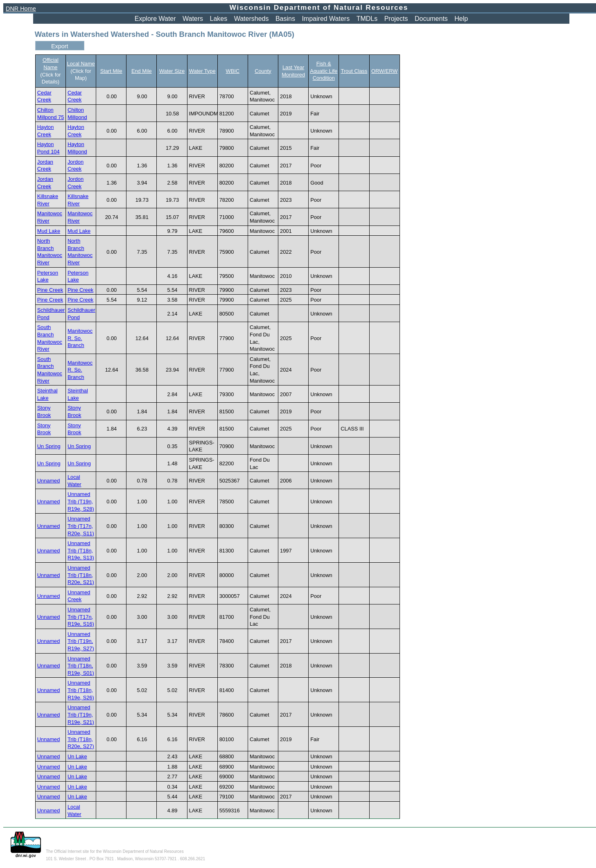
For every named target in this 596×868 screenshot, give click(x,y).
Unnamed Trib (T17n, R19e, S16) (81, 617)
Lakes (219, 19)
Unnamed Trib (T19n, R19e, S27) (81, 641)
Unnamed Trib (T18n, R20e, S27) (81, 739)
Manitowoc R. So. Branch (80, 338)
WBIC (233, 71)
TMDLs (367, 19)
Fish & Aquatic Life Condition (324, 71)
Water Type (202, 71)
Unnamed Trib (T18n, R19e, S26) (81, 690)
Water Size (172, 71)
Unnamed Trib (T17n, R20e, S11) (81, 526)
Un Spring (49, 446)
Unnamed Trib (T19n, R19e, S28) (81, 501)
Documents (431, 19)
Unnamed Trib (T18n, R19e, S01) (81, 666)
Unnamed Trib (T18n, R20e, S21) (81, 575)
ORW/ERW (384, 71)
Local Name (81, 64)
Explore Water (155, 19)
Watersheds (252, 19)
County (263, 71)
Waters (193, 19)
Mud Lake (49, 231)
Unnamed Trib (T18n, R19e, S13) (81, 550)
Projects (396, 19)
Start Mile (111, 71)
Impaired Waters (326, 19)
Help (461, 19)
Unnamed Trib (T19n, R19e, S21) (81, 715)
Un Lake (77, 756)
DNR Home (21, 9)
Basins (285, 19)
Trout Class (354, 71)
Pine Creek (50, 290)
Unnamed (49, 481)
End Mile (142, 71)
